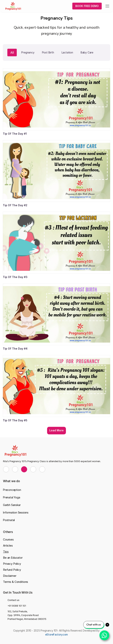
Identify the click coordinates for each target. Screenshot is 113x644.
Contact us (13, 600)
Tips (6, 552)
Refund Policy (12, 570)
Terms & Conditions (16, 582)
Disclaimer (10, 576)
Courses (8, 539)
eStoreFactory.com (56, 634)
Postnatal (9, 520)
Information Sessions (16, 512)
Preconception (12, 490)
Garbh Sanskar (12, 505)
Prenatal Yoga (11, 497)
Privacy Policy (12, 564)
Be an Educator (13, 558)
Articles (8, 546)
